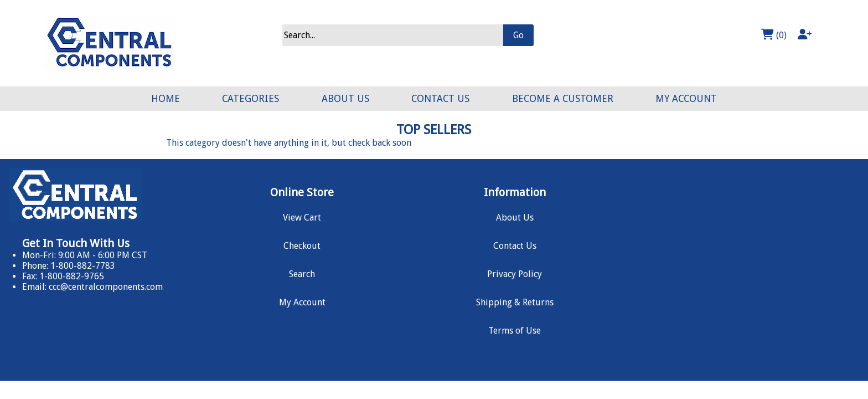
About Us (515, 218)
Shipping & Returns (515, 302)
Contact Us (515, 246)
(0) (774, 35)
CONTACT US (440, 99)
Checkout (302, 246)
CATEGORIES (250, 99)
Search (302, 274)
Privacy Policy (515, 274)
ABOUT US (345, 99)
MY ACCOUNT (686, 99)
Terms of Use (515, 331)
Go (518, 35)
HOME (166, 99)
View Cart (302, 218)
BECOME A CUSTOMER (563, 99)
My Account (302, 302)
